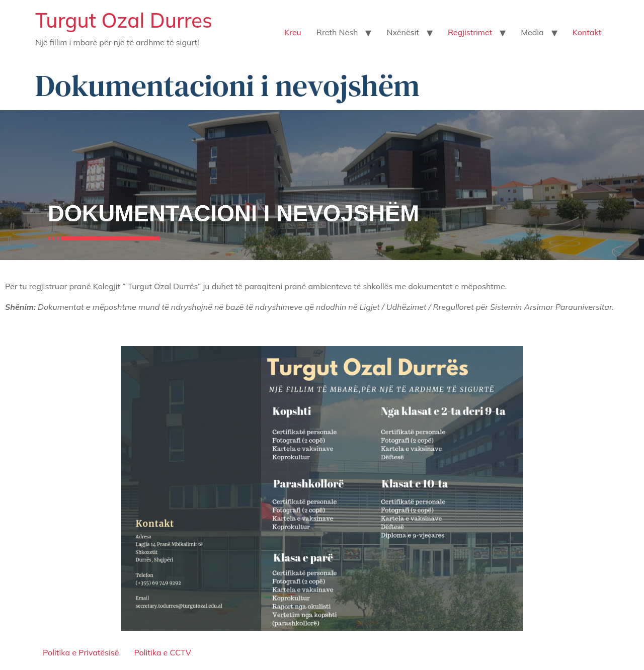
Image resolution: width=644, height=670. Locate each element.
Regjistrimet (470, 32)
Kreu (293, 32)
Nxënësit (403, 32)
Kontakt (587, 32)
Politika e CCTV (162, 652)
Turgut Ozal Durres (124, 20)
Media (532, 32)
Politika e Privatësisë (81, 652)
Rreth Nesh (337, 32)
